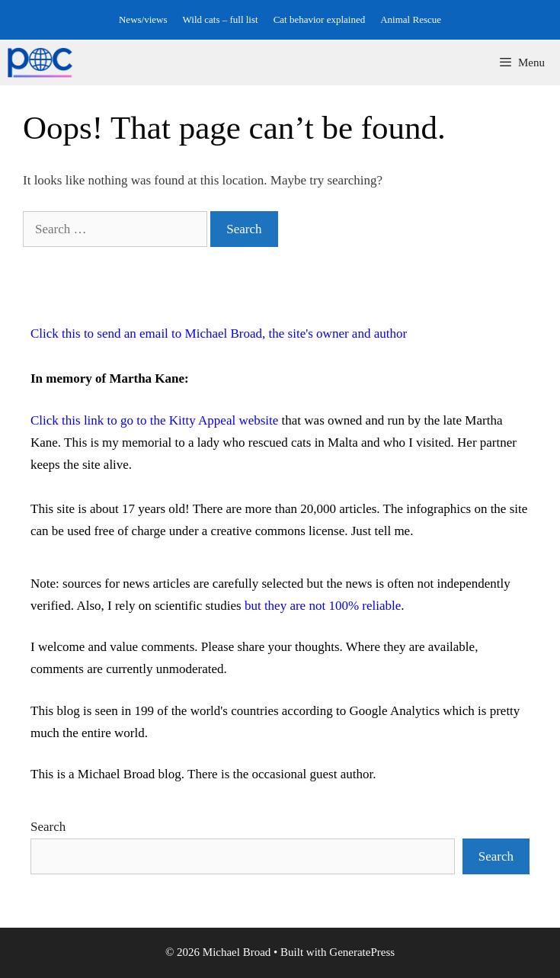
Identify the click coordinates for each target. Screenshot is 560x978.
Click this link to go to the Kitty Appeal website (154, 420)
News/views (143, 19)
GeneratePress (362, 952)
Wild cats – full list (221, 19)
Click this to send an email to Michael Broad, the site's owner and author (219, 333)
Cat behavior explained (320, 19)
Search (48, 827)
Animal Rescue (411, 19)
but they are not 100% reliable (323, 606)
